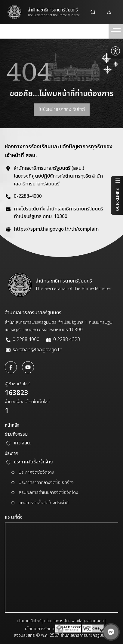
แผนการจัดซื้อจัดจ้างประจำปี (44, 503)
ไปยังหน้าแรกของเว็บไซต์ (62, 109)
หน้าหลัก (12, 425)
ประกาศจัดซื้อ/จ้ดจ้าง (33, 462)
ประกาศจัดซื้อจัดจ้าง (36, 472)
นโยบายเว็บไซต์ (29, 621)
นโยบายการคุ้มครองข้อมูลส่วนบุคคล (74, 621)
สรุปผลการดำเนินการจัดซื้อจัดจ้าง (48, 492)
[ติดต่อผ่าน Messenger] (111, 632)
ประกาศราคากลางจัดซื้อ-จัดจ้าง (46, 483)
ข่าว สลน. (22, 443)
